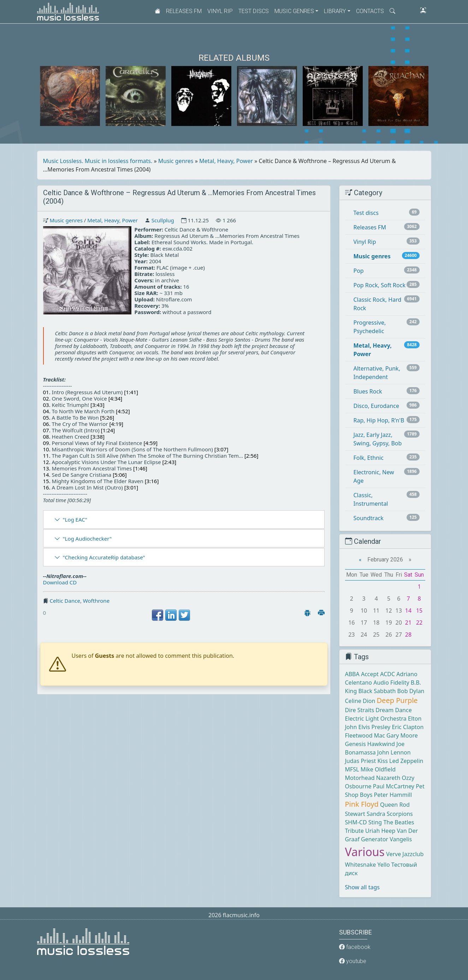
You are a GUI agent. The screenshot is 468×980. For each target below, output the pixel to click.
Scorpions (400, 814)
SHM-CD (356, 822)
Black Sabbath (377, 691)
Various (365, 852)
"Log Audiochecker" (87, 539)
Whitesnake (361, 865)
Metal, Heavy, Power (226, 161)
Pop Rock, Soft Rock (380, 285)
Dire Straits (360, 710)
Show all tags (362, 887)
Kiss (382, 761)
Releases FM (184, 11)
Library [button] (335, 11)
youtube (353, 961)
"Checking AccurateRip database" (104, 557)
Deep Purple (397, 700)
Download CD (60, 582)
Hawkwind (381, 744)
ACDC (387, 674)
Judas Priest (361, 761)
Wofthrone (96, 601)
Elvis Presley (375, 727)
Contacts (370, 11)
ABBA (352, 674)
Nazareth (388, 778)
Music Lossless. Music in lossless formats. (98, 161)
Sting (375, 822)
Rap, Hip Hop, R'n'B (379, 420)
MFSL (352, 769)
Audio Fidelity (391, 683)
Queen (389, 805)
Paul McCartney (394, 786)
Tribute (354, 831)
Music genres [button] (294, 11)
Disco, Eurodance (376, 406)
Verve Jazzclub (405, 854)
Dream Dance (393, 710)
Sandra (376, 814)
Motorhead (360, 778)
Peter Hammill (393, 795)
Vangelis (401, 839)
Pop (359, 271)
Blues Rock (368, 391)
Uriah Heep (380, 831)
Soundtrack (369, 518)
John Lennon (394, 752)
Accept (370, 674)
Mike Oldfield (378, 769)
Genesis (356, 744)
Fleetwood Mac (365, 735)
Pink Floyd (362, 804)
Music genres (176, 161)
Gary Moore (402, 735)
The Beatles (399, 822)
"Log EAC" (75, 519)
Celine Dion (360, 701)
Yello (383, 865)
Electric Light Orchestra (376, 719)
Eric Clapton (408, 727)
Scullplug (163, 220)
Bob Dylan (411, 691)
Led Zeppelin (406, 761)
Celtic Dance (65, 601)
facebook (355, 947)
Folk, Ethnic (369, 458)
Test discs (254, 11)
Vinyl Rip (220, 11)
